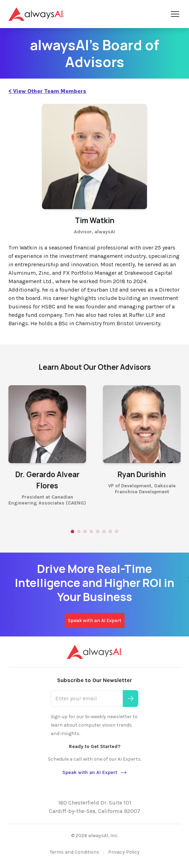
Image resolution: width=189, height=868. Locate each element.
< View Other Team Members (47, 91)
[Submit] (131, 699)
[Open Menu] (175, 14)
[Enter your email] (87, 699)
